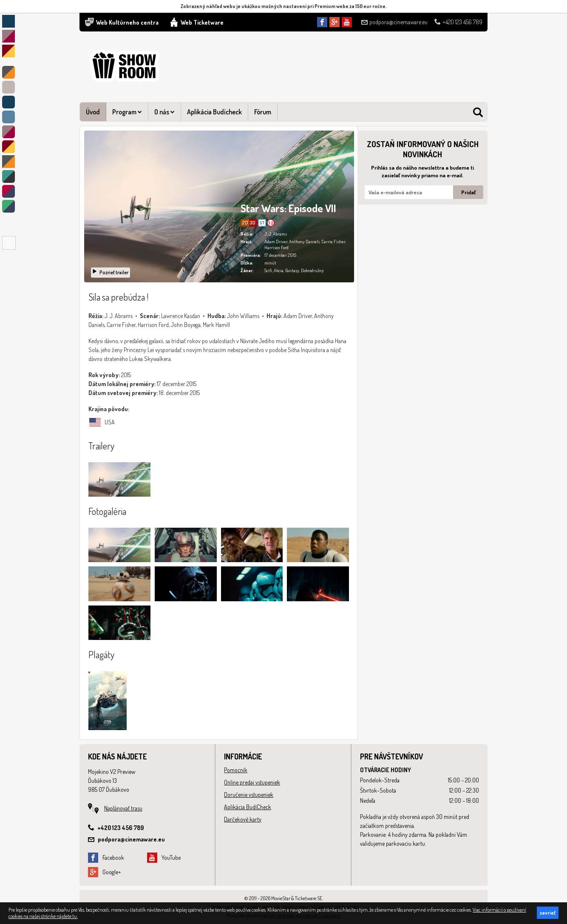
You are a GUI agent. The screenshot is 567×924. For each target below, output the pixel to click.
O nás (164, 112)
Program (127, 112)
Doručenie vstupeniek (249, 795)
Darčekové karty (243, 819)
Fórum (263, 112)
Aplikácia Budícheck (214, 112)
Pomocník (236, 770)
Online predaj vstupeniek (252, 782)
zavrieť (548, 913)
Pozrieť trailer (110, 272)
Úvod (93, 112)
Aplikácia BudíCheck (248, 807)
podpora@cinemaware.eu (394, 22)
